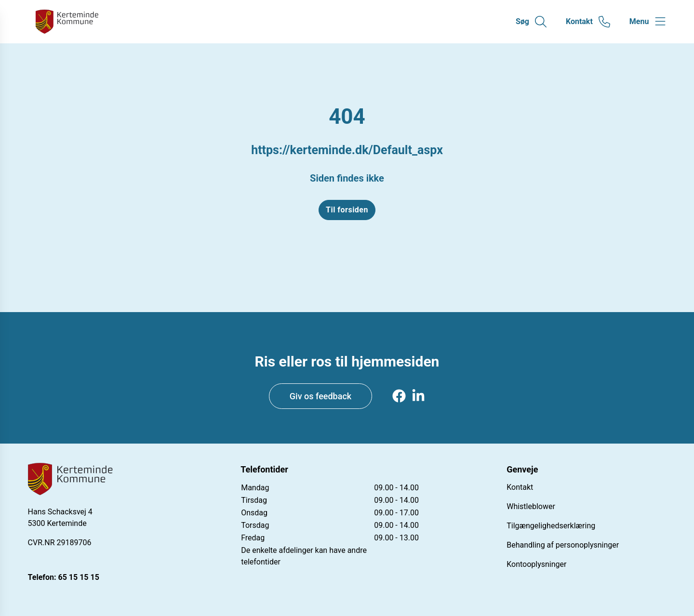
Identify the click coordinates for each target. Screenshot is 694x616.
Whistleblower (531, 506)
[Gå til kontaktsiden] (588, 22)
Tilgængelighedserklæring (551, 526)
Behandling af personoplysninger (563, 545)
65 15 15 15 (79, 577)
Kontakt (520, 487)
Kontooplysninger (536, 564)
